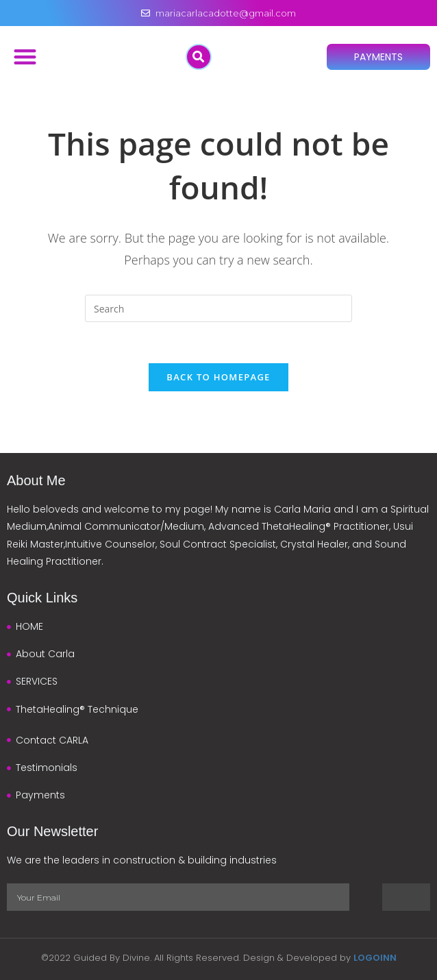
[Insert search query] (218, 308)
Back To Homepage (218, 377)
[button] (25, 57)
